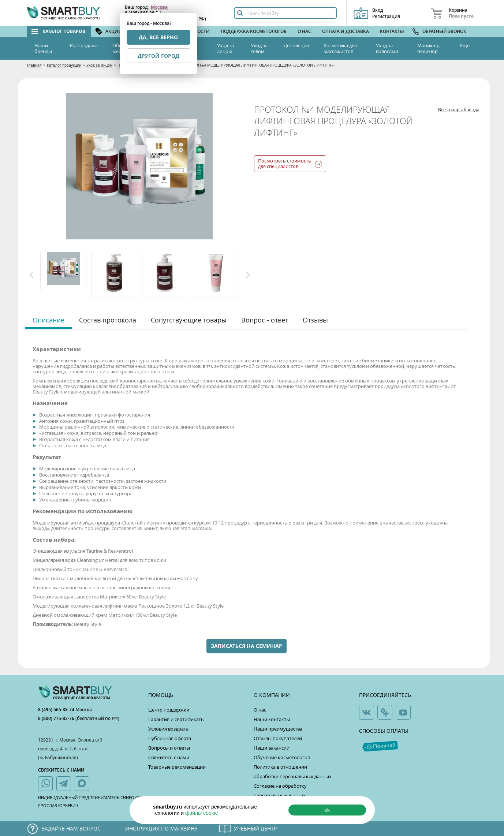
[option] (64, 271)
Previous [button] (31, 275)
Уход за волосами (387, 48)
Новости (199, 31)
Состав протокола (108, 320)
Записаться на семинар (247, 646)
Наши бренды (43, 48)
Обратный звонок (444, 31)
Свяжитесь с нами (169, 757)
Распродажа (84, 45)
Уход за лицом (225, 48)
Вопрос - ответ (265, 320)
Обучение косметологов (282, 757)
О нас (304, 31)
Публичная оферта (170, 738)
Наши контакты (272, 719)
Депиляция (296, 45)
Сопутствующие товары (189, 320)
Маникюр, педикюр (429, 48)
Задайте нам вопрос (71, 828)
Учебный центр (255, 828)
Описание (48, 320)
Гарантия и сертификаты (176, 719)
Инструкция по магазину (161, 828)
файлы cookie (202, 813)
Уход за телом (259, 48)
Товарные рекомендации (177, 767)
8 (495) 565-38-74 (57, 710)
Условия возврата (168, 729)
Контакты (392, 31)
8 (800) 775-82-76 (57, 718)
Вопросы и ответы (169, 748)
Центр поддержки (169, 710)
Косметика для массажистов (340, 48)
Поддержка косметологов (254, 31)
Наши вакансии (272, 748)
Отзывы (315, 320)
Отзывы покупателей (278, 738)
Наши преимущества (278, 729)
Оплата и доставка (346, 31)
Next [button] (248, 275)
